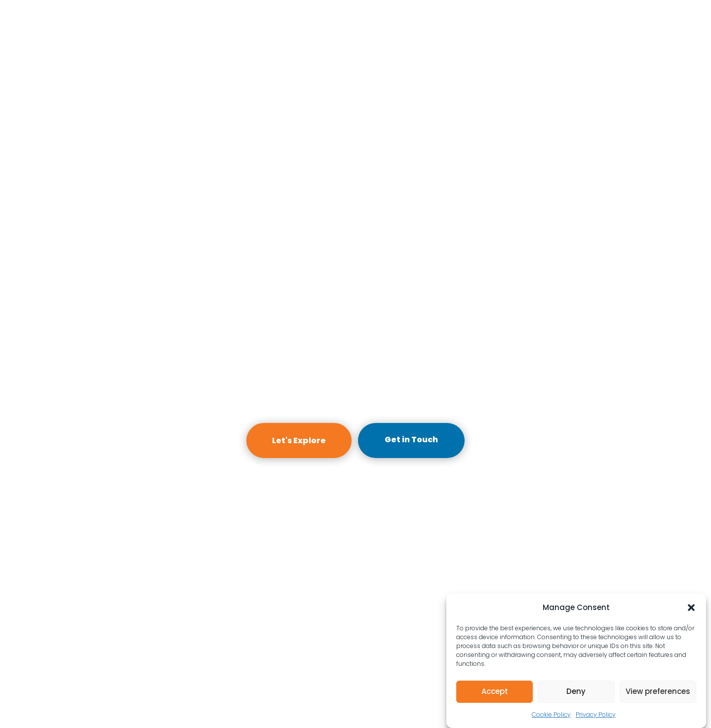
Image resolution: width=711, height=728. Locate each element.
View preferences (658, 691)
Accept (495, 691)
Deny (576, 691)
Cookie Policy (551, 714)
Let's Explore (299, 441)
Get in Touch (411, 440)
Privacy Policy (596, 714)
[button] (691, 608)
